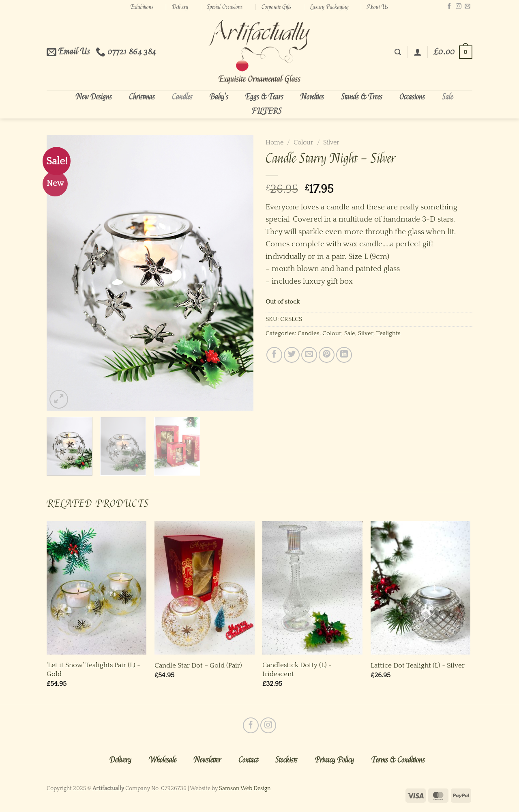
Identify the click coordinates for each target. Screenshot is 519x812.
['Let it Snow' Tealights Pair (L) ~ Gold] (97, 588)
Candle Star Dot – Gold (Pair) (198, 665)
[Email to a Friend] (309, 355)
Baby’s (219, 97)
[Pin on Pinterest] (327, 355)
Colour (303, 142)
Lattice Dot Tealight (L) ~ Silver (418, 665)
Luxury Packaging (329, 7)
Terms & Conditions (398, 760)
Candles (182, 97)
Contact (248, 760)
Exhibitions (142, 7)
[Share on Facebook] (274, 355)
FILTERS (267, 111)
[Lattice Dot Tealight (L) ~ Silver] (421, 588)
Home (275, 142)
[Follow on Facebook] (449, 6)
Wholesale (163, 760)
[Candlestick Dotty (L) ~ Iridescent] (312, 588)
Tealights (388, 333)
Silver (331, 142)
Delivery (180, 7)
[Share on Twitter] (292, 355)
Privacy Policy (335, 760)
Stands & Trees (362, 97)
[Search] (398, 52)
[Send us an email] (468, 6)
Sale (447, 97)
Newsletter (207, 760)
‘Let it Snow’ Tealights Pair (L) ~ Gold (93, 669)
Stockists (286, 760)
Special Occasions (225, 7)
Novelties (312, 97)
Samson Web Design (245, 788)
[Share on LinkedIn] (344, 355)
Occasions (412, 97)
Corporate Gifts (277, 7)
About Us (378, 7)
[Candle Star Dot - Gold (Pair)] (205, 588)
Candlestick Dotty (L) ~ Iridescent (297, 669)
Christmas (142, 97)
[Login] (418, 52)
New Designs (94, 97)
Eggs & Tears (264, 97)
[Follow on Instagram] (459, 6)
